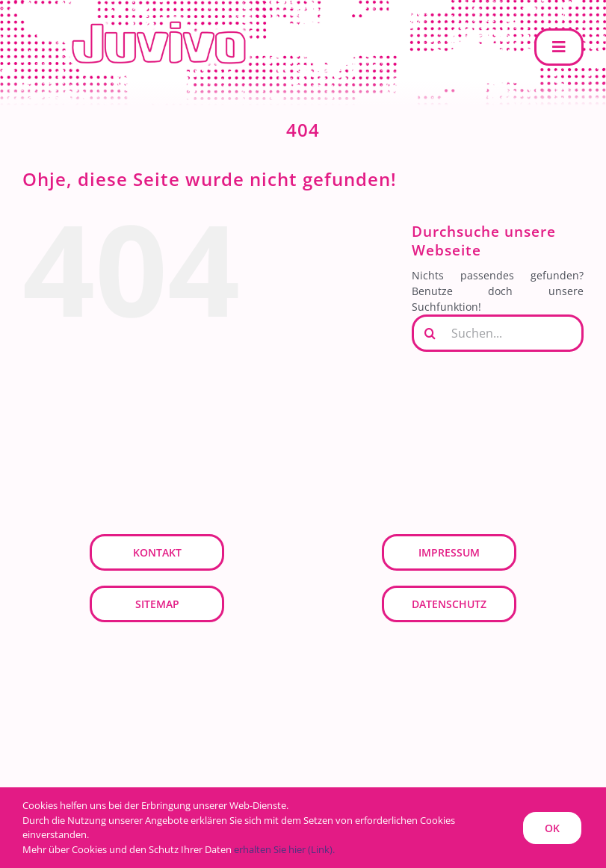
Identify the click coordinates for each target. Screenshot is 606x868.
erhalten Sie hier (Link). (284, 849)
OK (552, 828)
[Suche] (430, 333)
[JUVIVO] (164, 20)
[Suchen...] (498, 333)
